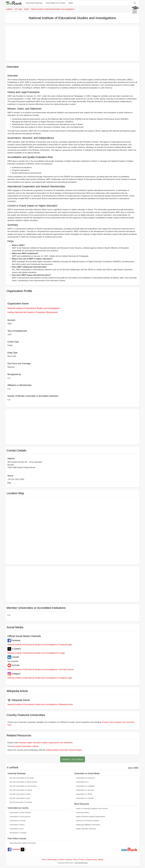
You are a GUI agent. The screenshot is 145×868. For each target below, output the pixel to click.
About (44, 860)
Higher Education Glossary (86, 829)
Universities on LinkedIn (85, 798)
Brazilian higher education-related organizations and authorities (46, 743)
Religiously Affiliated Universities (88, 825)
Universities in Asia (17, 829)
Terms (75, 860)
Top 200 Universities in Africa (20, 794)
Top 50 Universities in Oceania (21, 802)
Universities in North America (20, 813)
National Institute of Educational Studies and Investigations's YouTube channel (41, 669)
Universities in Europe (18, 821)
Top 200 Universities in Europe (21, 790)
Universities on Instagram (85, 786)
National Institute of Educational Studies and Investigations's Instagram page (40, 678)
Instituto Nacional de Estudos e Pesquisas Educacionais (33, 312)
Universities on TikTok (84, 794)
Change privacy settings (95, 860)
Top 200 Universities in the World (22, 778)
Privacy (82, 860)
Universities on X (82, 782)
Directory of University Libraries (88, 821)
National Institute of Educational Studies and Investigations (34, 308)
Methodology (52, 860)
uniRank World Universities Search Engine (64, 750)
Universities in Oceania (18, 833)
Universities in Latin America (20, 817)
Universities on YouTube (85, 790)
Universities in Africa (17, 825)
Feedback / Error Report (73, 759)
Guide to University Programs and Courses (92, 809)
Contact (61, 860)
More (71, 3)
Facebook (14, 849)
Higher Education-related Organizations (91, 817)
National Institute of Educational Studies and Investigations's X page (36, 653)
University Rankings (34, 3)
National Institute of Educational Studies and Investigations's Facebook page (40, 645)
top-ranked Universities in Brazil (25, 746)
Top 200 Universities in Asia (20, 798)
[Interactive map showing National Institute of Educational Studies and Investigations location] (72, 530)
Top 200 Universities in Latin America (23, 786)
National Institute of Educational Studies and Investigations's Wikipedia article (40, 704)
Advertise (69, 860)
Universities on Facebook (85, 778)
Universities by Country (56, 3)
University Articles (83, 813)
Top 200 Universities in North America (23, 782)
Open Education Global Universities (23, 843)
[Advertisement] (72, 43)
